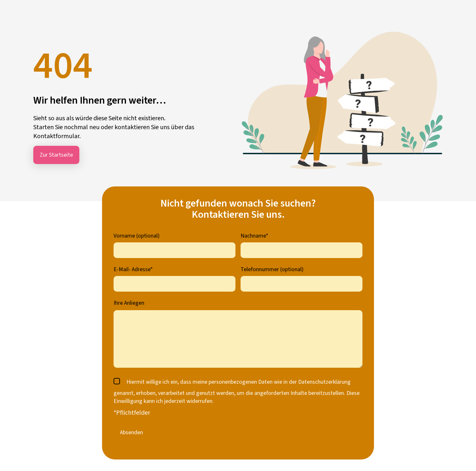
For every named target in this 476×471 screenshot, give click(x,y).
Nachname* (254, 236)
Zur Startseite (56, 155)
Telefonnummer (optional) (272, 269)
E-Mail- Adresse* (133, 269)
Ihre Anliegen (129, 303)
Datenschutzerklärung (324, 382)
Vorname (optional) (137, 236)
